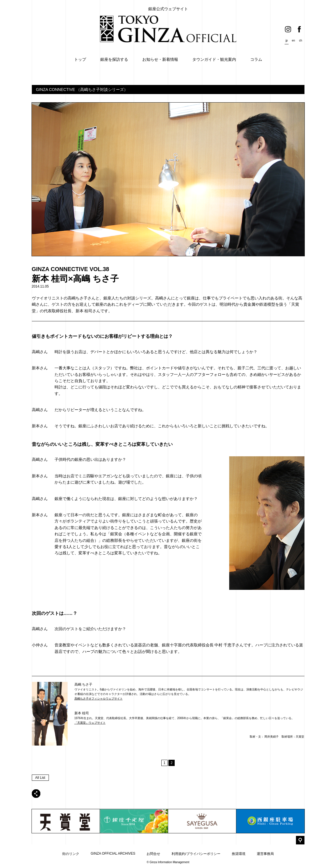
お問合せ (153, 854)
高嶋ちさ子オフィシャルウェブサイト (99, 699)
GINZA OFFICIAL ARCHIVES (113, 854)
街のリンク (71, 854)
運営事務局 (265, 854)
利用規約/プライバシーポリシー (196, 854)
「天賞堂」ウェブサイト (90, 723)
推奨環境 (239, 854)
